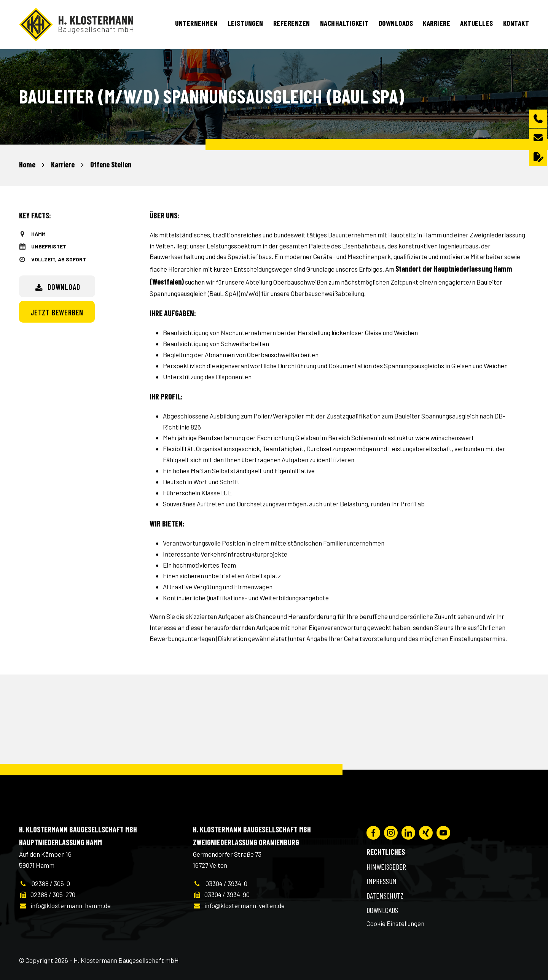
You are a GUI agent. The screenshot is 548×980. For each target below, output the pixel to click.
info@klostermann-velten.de (239, 905)
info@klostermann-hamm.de (65, 905)
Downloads (396, 23)
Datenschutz (385, 896)
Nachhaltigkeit (344, 23)
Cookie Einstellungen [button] (395, 923)
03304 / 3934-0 (220, 883)
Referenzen (292, 23)
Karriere (436, 23)
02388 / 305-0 (45, 883)
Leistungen (245, 23)
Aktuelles (477, 23)
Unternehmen (196, 23)
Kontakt (516, 23)
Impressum (382, 881)
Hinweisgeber (386, 867)
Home (27, 164)
